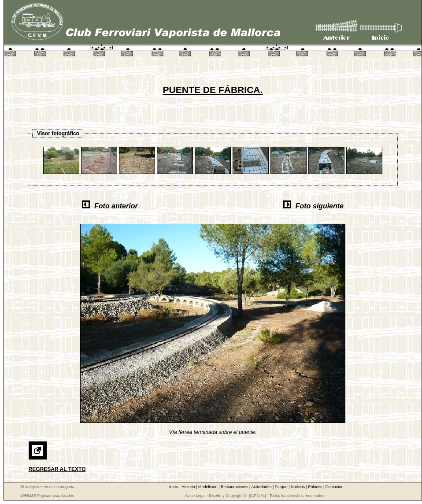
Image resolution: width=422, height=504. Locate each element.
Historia (189, 487)
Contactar (334, 487)
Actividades (262, 487)
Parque (282, 487)
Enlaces (316, 487)
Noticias (298, 487)
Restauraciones (235, 487)
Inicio (174, 487)
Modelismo (208, 487)
